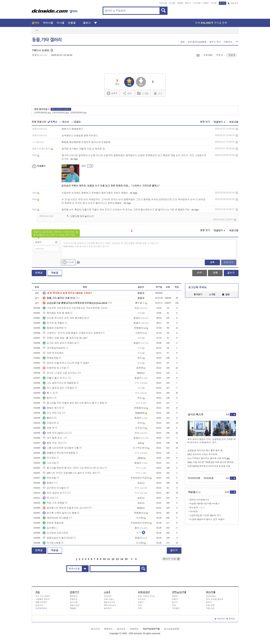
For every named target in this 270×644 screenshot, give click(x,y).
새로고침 (234, 122)
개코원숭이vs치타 (54, 348)
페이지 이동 (171, 559)
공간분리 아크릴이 (54, 488)
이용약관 (134, 629)
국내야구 (108, 596)
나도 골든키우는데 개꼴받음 (59, 383)
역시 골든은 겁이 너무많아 (58, 388)
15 (126, 559)
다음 (132, 559)
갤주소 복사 (215, 42)
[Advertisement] (212, 354)
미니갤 (172, 3)
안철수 (141, 602)
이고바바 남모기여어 (56, 533)
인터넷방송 (211, 596)
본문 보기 (205, 122)
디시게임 (197, 3)
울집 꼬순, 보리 (53, 443)
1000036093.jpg (60, 113)
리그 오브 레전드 (43, 596)
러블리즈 (74, 599)
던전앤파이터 (41, 608)
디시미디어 (194, 478)
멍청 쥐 (49, 428)
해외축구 (108, 608)
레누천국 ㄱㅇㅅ (197, 508)
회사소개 (95, 629)
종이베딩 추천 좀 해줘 (56, 313)
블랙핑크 (74, 596)
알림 (226, 295)
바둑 (140, 605)
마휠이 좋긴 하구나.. (55, 378)
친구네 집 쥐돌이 (53, 323)
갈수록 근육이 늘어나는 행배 (60, 513)
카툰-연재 (210, 605)
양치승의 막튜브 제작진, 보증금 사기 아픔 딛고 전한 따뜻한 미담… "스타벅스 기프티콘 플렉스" (111, 186)
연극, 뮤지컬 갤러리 (215, 599)
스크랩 (198, 55)
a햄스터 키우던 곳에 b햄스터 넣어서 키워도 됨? (69, 473)
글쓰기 (231, 273)
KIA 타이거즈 (110, 602)
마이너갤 (163, 3)
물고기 (175, 602)
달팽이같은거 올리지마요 (58, 538)
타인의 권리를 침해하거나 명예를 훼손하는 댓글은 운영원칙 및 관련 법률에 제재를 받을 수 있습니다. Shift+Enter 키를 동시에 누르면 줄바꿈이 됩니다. (111, 245)
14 (122, 559)
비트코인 (142, 599)
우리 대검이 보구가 (55, 493)
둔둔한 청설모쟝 (53, 523)
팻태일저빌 (51, 358)
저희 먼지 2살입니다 (55, 433)
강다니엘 (74, 602)
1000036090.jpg (43, 113)
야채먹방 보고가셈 (54, 368)
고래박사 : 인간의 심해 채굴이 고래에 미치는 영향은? (72, 333)
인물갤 (180, 3)
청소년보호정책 (171, 629)
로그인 (223, 3)
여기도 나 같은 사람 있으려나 (60, 373)
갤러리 (36, 23)
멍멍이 (175, 596)
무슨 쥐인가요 (52, 413)
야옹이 (175, 599)
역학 (140, 608)
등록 (212, 262)
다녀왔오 (194, 512)
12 (113, 559)
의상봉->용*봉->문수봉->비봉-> (205, 504)
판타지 (209, 602)
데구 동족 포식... (53, 438)
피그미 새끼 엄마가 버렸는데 (60, 343)
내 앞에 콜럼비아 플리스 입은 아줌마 (207, 519)
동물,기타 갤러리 (47, 40)
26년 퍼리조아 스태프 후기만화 (202, 454)
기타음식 (176, 608)
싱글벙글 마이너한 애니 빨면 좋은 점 (205, 451)
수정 (199, 273)
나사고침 (49, 463)
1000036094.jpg (78, 113)
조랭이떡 (49, 423)
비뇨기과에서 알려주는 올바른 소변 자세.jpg (209, 458)
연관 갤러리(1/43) (197, 42)
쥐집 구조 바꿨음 (53, 503)
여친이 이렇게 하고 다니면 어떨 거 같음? (66, 363)
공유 (127, 93)
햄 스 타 (49, 393)
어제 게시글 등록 (211, 23)
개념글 (55, 273)
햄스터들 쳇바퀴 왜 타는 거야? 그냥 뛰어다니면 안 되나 (73, 468)
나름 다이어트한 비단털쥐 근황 (61, 448)
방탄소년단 (75, 605)
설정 (182, 42)
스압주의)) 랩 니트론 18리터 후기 (205, 515)
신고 (158, 93)
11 (109, 559)
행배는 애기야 (52, 408)
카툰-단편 (210, 608)
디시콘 (214, 3)
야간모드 (233, 3)
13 (117, 559)
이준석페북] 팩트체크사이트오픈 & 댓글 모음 (209, 466)
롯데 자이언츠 (110, 605)
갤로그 (188, 3)
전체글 (39, 273)
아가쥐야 (49, 458)
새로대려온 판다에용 (56, 518)
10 (104, 559)
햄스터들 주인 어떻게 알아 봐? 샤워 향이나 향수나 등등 (73, 403)
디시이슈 (209, 478)
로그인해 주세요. (198, 287)
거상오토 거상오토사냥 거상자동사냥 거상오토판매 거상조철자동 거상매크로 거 (77, 308)
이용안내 (228, 42)
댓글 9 (232, 55)
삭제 (237, 129)
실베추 (112, 93)
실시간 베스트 (196, 414)
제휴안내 (108, 629)
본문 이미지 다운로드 (61, 109)
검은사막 (39, 605)
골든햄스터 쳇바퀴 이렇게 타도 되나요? (65, 508)
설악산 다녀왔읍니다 (199, 500)
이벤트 (206, 3)
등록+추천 (229, 262)
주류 (174, 605)
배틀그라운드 (41, 602)
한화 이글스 (109, 599)
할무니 (48, 398)
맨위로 (231, 619)
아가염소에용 (52, 543)
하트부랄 (49, 478)
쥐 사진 (49, 498)
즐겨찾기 (198, 295)
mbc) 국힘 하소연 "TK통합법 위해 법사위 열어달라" (212, 462)
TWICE (73, 608)
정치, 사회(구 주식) (146, 596)
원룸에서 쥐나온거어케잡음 (59, 453)
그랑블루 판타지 (43, 599)
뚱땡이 (48, 483)
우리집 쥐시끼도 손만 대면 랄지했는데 (65, 318)
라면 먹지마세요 (53, 353)
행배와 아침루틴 (53, 328)
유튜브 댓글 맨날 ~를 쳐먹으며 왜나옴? (65, 338)
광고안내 (121, 629)
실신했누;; (50, 528)
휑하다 (48, 418)
